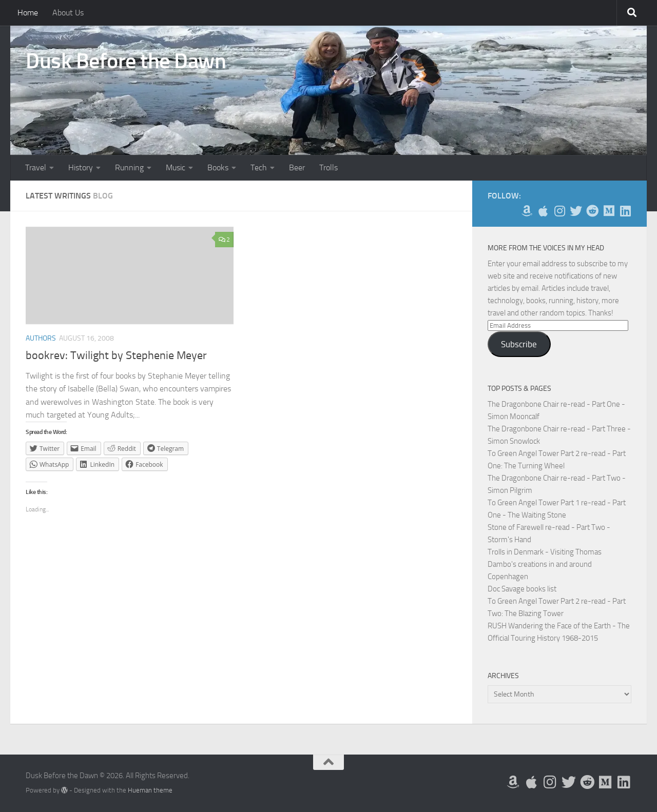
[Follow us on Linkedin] (625, 211)
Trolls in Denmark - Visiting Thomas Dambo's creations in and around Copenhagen (545, 564)
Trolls (328, 167)
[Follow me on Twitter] (576, 211)
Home (28, 13)
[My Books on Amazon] (527, 211)
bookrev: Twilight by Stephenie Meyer (116, 355)
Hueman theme (150, 790)
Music (176, 167)
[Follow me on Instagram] (559, 211)
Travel (36, 167)
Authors (41, 338)
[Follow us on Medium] (609, 211)
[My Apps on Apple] (543, 211)
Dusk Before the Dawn (126, 61)
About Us (68, 13)
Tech (259, 167)
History (81, 167)
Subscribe (519, 344)
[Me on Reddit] (592, 211)
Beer (297, 167)
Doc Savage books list (522, 589)
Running (129, 167)
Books (218, 167)
